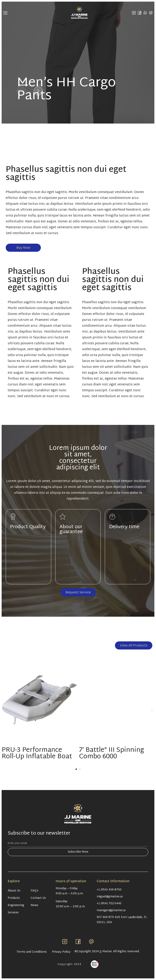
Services (13, 913)
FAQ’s (35, 891)
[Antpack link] (94, 964)
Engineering (16, 905)
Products (14, 898)
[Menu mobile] (5, 13)
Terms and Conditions (32, 952)
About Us (14, 891)
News (34, 905)
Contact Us (38, 898)
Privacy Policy (61, 952)
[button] (21, 91)
